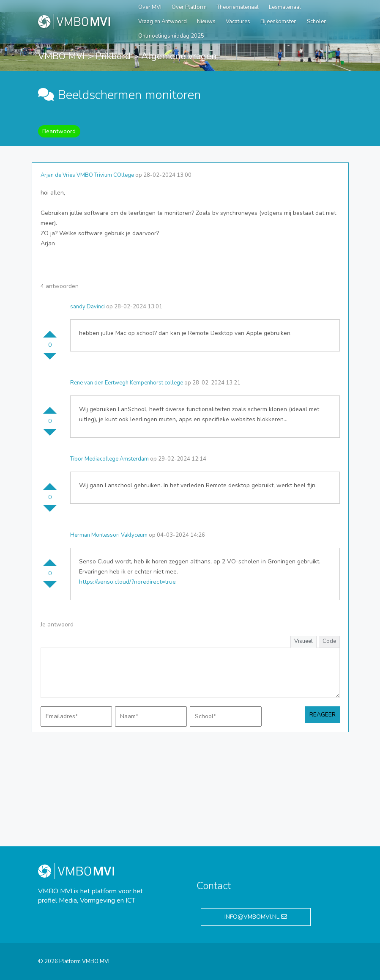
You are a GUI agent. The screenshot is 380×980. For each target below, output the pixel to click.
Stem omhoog (50, 331)
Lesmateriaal (285, 7)
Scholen (317, 22)
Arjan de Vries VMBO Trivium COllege (87, 175)
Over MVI (150, 7)
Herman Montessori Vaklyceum (109, 535)
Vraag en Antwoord (163, 22)
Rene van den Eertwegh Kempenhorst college (127, 383)
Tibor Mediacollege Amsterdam (109, 459)
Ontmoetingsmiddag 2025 (171, 36)
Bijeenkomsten (279, 22)
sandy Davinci (87, 307)
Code (329, 641)
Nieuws (206, 22)
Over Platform (189, 7)
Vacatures (238, 22)
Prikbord (113, 56)
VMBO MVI (62, 56)
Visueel (303, 641)
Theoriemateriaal (238, 7)
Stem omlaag (50, 360)
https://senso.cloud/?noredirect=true (127, 582)
